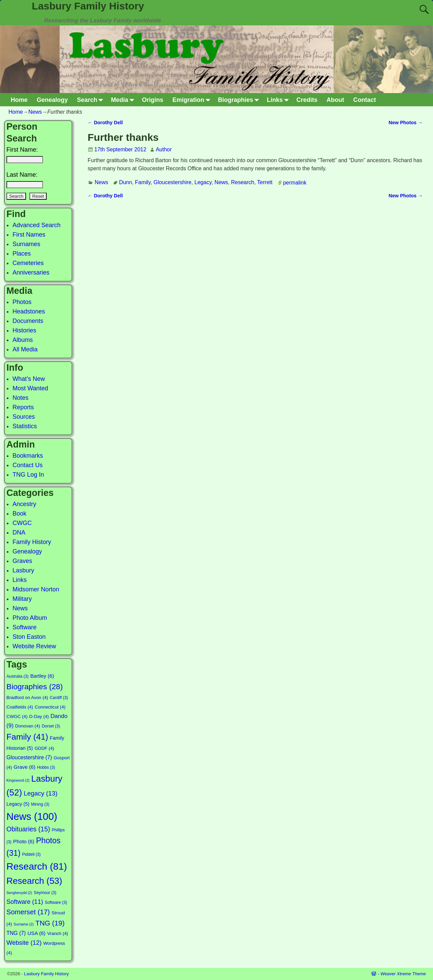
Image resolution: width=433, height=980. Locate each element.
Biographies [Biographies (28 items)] (35, 687)
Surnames (26, 244)
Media (124, 100)
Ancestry (24, 504)
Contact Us (28, 465)
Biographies (240, 100)
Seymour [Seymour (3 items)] (45, 893)
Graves (22, 561)
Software (25, 627)
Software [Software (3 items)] (56, 902)
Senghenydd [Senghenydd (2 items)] (19, 893)
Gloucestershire (173, 182)
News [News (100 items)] (32, 816)
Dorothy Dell (105, 123)
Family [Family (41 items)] (27, 737)
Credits (307, 100)
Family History (32, 542)
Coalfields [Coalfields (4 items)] (20, 707)
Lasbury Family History (88, 6)
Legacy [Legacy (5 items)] (18, 804)
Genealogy (52, 100)
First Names (29, 235)
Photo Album (30, 618)
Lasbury (23, 570)
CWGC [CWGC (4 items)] (17, 716)
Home (19, 100)
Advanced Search (37, 225)
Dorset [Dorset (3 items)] (51, 726)
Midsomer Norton (36, 589)
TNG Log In (28, 475)
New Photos (406, 123)
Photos (22, 302)
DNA (19, 532)
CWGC (22, 523)
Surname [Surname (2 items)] (24, 924)
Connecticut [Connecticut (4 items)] (50, 707)
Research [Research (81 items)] (37, 866)
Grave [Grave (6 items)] (24, 767)
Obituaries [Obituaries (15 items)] (28, 829)
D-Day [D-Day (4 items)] (39, 716)
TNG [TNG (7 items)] (16, 933)
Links (279, 100)
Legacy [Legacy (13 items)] (41, 793)
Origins (153, 100)
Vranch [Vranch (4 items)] (58, 933)
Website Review (34, 646)
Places (22, 254)
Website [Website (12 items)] (24, 943)
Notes (20, 398)
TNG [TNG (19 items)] (50, 923)
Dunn (126, 182)
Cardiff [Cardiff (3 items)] (59, 698)
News (35, 112)
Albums (23, 340)
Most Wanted (30, 388)
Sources (24, 417)
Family (143, 182)
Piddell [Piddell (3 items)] (31, 854)
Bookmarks (28, 456)
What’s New (29, 379)
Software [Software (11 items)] (25, 902)
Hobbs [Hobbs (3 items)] (46, 767)
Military (22, 599)
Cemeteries (28, 263)
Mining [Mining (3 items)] (40, 804)
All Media (25, 349)
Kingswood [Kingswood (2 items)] (18, 780)
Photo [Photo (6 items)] (24, 841)
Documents (28, 321)
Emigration (193, 100)
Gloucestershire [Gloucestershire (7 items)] (29, 757)
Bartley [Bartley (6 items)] (42, 676)
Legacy (203, 182)
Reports (23, 407)
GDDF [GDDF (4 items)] (44, 748)
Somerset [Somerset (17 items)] (28, 912)
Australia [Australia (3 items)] (17, 676)
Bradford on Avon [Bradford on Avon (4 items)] (27, 698)
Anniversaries (31, 273)
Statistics (25, 426)
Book (19, 514)
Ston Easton (29, 637)
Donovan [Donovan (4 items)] (28, 726)
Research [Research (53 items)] (34, 881)
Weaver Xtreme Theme (403, 974)
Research (243, 182)
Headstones (29, 311)
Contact (364, 100)
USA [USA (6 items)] (36, 933)
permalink (295, 182)
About (335, 100)
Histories (24, 330)
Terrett (265, 182)
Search (92, 100)
